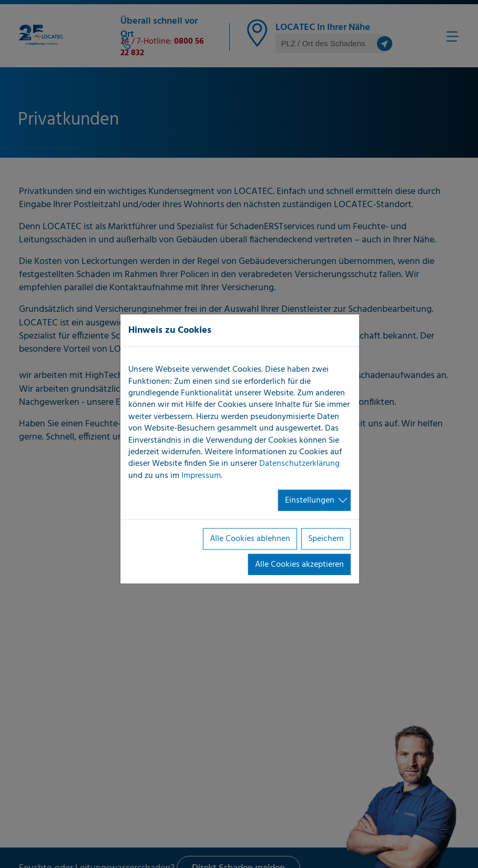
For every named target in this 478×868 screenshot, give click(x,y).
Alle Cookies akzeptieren (299, 564)
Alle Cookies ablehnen (250, 539)
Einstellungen (310, 501)
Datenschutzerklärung (299, 464)
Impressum (201, 475)
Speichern (326, 539)
